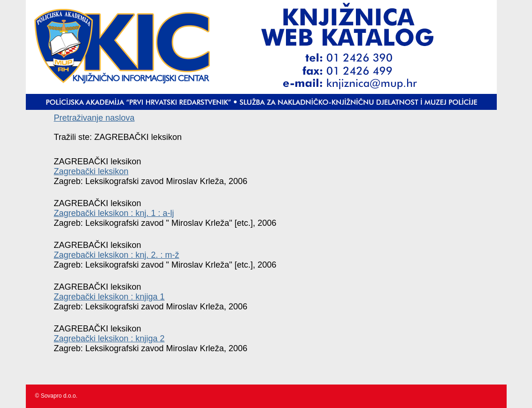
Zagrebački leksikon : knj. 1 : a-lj (114, 213)
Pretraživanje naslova (94, 118)
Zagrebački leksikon (91, 171)
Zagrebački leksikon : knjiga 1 (109, 297)
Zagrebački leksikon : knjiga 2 (109, 339)
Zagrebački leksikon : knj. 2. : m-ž (117, 255)
